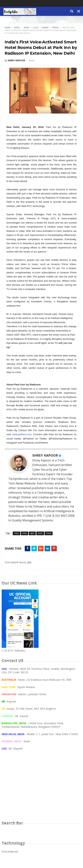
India (26, 28)
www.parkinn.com (22, 434)
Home (8, 28)
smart (45, 28)
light (36, 28)
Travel (56, 28)
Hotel (17, 28)
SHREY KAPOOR (45, 455)
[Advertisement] (41, 789)
